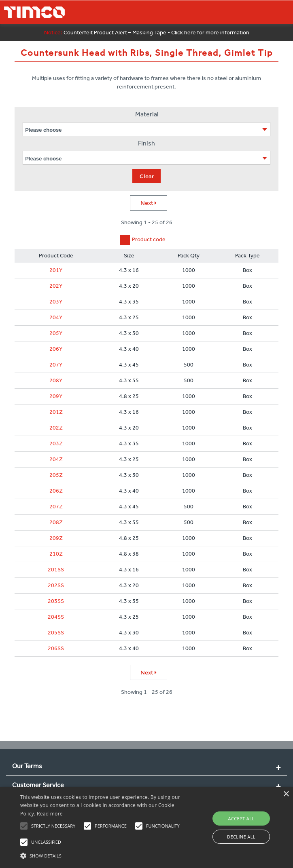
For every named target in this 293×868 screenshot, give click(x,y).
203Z (56, 443)
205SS (56, 633)
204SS (56, 617)
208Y (56, 380)
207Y (56, 365)
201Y (56, 270)
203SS (56, 601)
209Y (56, 396)
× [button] (286, 794)
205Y (56, 333)
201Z (56, 412)
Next (149, 203)
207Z (56, 507)
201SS (56, 570)
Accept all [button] (241, 818)
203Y (56, 302)
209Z (56, 538)
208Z (56, 522)
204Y (56, 317)
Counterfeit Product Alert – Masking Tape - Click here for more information (147, 33)
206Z (56, 491)
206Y (56, 349)
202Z (56, 428)
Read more (50, 814)
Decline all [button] (241, 837)
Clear (147, 176)
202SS (56, 585)
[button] (102, 855)
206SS (56, 648)
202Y (56, 286)
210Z (56, 554)
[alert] (146, 828)
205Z (56, 475)
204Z (56, 459)
